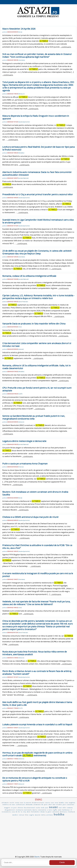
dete (29, 812)
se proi (14, 808)
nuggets (7, 808)
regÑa (55, 810)
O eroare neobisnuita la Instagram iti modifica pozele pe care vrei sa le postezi (38, 575)
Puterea (21, 467)
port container (69, 805)
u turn (49, 810)
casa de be (16, 812)
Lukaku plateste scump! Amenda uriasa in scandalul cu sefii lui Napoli (37, 724)
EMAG (39, 799)
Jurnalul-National (23, 178)
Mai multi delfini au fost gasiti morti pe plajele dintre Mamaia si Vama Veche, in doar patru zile (37, 704)
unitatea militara (60, 812)
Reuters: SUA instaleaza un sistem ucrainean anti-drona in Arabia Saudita (35, 493)
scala (38, 808)
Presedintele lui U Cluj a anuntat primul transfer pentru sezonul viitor (38, 194)
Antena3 (21, 349)
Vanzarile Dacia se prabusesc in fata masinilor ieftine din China (34, 324)
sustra (48, 803)
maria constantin (39, 810)
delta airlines (47, 815)
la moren (28, 803)
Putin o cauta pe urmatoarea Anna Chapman (25, 464)
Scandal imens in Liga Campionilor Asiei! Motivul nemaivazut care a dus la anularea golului (38, 221)
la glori (49, 812)
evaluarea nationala (24, 810)
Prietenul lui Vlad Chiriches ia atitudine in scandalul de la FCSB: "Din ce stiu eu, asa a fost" (37, 547)
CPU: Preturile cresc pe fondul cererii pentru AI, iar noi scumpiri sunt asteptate (37, 389)
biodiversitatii (38, 803)
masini (38, 815)
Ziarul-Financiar (23, 302)
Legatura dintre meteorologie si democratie (24, 441)
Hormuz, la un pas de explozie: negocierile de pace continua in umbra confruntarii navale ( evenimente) (37, 754)
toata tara (19, 803)
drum (43, 812)
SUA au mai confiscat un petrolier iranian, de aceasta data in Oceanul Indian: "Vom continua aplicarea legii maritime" (37, 55)
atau (57, 803)
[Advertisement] (38, 832)
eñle (64, 808)
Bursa (20, 32)
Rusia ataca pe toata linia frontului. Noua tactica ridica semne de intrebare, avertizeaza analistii (35, 653)
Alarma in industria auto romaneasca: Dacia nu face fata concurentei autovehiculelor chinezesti (37, 174)
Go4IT (20, 394)
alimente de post (41, 805)
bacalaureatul (30, 808)
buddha (59, 814)
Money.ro (21, 94)
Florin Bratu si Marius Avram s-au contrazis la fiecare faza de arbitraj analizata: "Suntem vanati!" (37, 673)
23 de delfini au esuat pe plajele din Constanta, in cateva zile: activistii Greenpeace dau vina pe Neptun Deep (37, 252)
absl (50, 805)
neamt (54, 807)
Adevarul (21, 422)
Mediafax (21, 153)
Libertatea (22, 60)
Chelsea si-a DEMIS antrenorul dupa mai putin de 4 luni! (30, 517)
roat (52, 803)
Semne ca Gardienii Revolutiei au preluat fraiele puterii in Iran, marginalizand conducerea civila (34, 417)
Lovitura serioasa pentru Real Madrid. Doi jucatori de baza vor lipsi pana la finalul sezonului (38, 148)
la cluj (24, 812)
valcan (22, 815)
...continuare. (66, 47)
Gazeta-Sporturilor (24, 122)
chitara (20, 808)
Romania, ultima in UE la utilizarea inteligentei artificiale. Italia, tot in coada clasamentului (37, 367)
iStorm (37, 857)
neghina (72, 803)
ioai (60, 808)
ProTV (20, 708)
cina (66, 803)
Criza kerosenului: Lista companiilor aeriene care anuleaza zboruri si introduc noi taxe (37, 345)
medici (15, 815)
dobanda (29, 805)
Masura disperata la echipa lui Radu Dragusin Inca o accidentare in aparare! (36, 117)
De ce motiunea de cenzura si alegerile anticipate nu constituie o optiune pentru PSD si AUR (35, 779)
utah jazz (45, 808)
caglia (32, 815)
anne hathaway (64, 810)
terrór (12, 803)
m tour (12, 805)
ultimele (5, 803)
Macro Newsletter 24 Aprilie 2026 (19, 29)
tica (27, 815)
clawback (71, 812)
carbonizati (20, 805)
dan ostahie (57, 805)
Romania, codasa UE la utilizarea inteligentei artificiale (29, 276)
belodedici (36, 812)
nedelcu (6, 805)
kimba (62, 803)
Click (20, 327)
